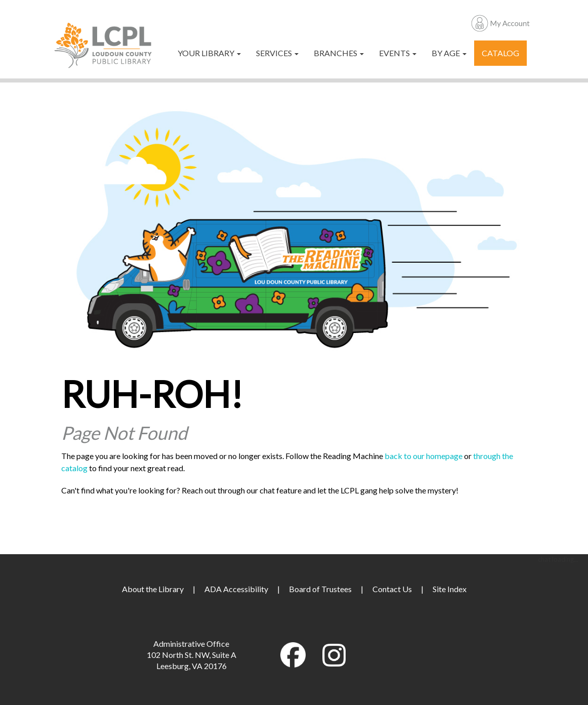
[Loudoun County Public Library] (103, 44)
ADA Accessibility (236, 589)
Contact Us (392, 589)
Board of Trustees (320, 589)
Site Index (450, 589)
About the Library (153, 589)
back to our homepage (424, 456)
